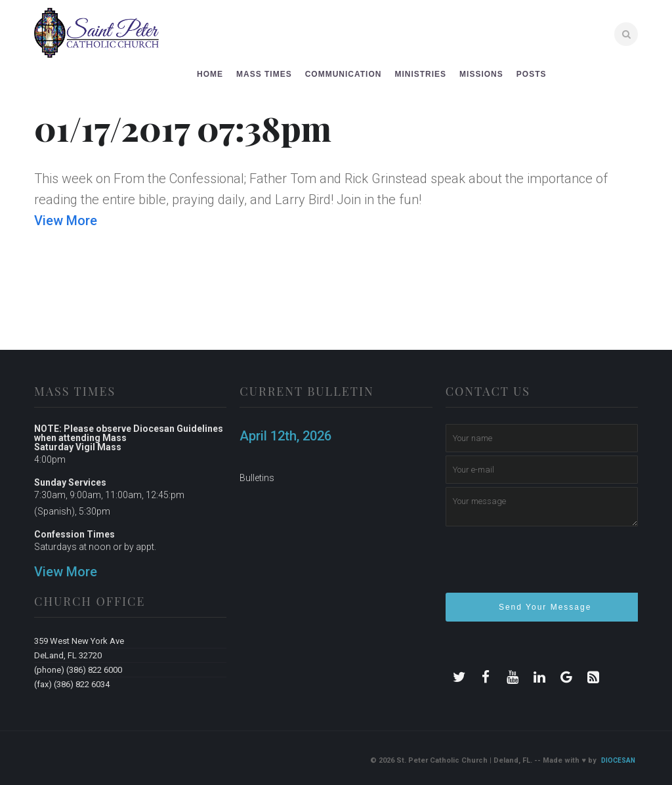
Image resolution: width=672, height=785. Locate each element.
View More (66, 221)
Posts (532, 74)
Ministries (420, 74)
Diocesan (618, 760)
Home (210, 74)
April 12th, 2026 (285, 436)
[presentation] (545, 565)
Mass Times (264, 74)
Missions (481, 74)
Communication (344, 74)
